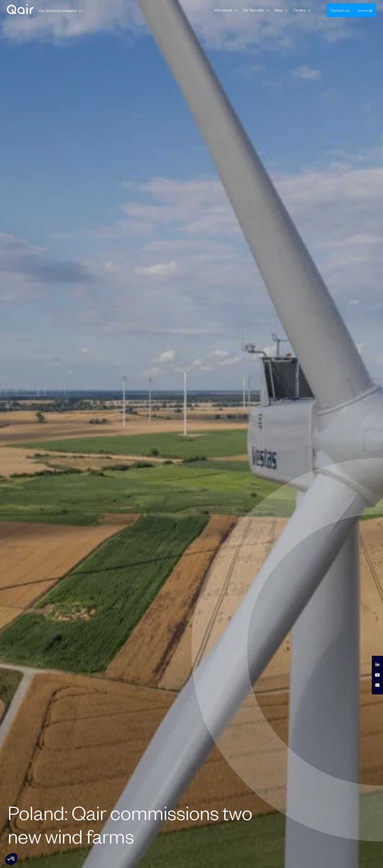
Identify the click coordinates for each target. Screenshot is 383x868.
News (278, 10)
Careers (299, 10)
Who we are (223, 10)
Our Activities (253, 10)
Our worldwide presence (58, 11)
